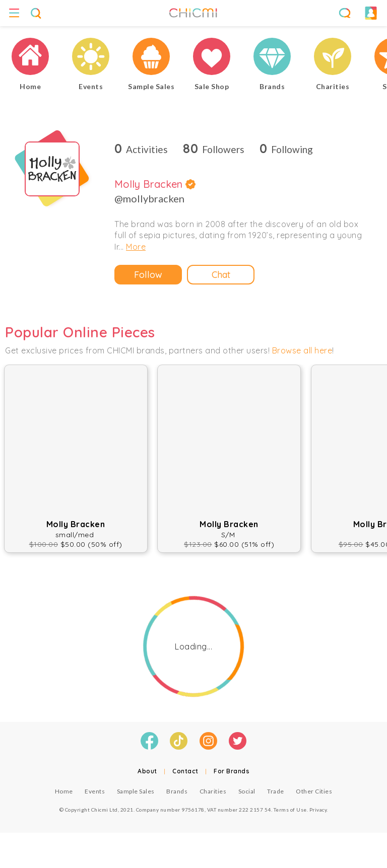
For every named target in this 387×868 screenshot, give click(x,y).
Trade (276, 791)
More (136, 247)
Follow (148, 275)
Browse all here (302, 350)
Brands (177, 791)
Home (64, 791)
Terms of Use (290, 810)
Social (247, 791)
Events (95, 791)
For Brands (232, 771)
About (147, 771)
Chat (221, 275)
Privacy (318, 810)
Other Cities (314, 791)
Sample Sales (136, 791)
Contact (185, 771)
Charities (213, 791)
